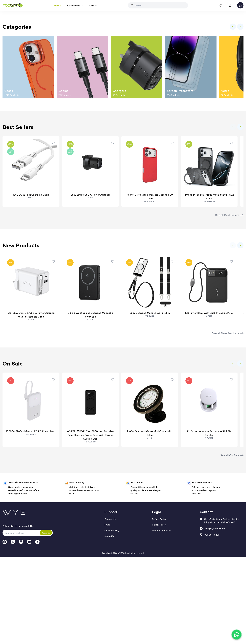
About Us (109, 623)
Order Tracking (112, 618)
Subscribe (46, 620)
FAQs (107, 612)
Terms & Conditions (162, 618)
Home (57, 5)
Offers (93, 5)
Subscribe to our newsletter (18, 613)
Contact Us (110, 606)
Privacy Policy (159, 612)
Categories (74, 5)
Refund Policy (159, 606)
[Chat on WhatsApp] (237, 635)
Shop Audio (123, 88)
